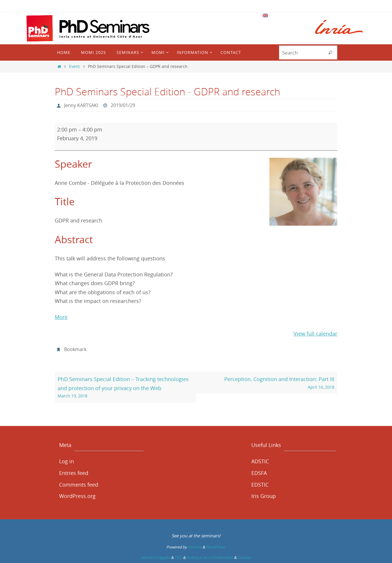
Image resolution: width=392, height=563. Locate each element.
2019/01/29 (123, 105)
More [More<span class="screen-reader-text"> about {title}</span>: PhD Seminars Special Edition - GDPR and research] (61, 317)
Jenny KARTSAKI (81, 105)
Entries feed (74, 473)
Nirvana (195, 547)
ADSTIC (260, 461)
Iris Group (264, 496)
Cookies (244, 557)
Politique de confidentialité (210, 557)
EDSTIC (260, 485)
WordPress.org (77, 496)
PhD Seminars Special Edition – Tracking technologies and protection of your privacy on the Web (126, 388)
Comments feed (79, 485)
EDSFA (259, 473)
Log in (67, 461)
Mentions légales (156, 557)
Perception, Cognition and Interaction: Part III (267, 383)
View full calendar (315, 334)
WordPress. (216, 547)
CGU (178, 557)
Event (74, 66)
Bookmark (75, 349)
